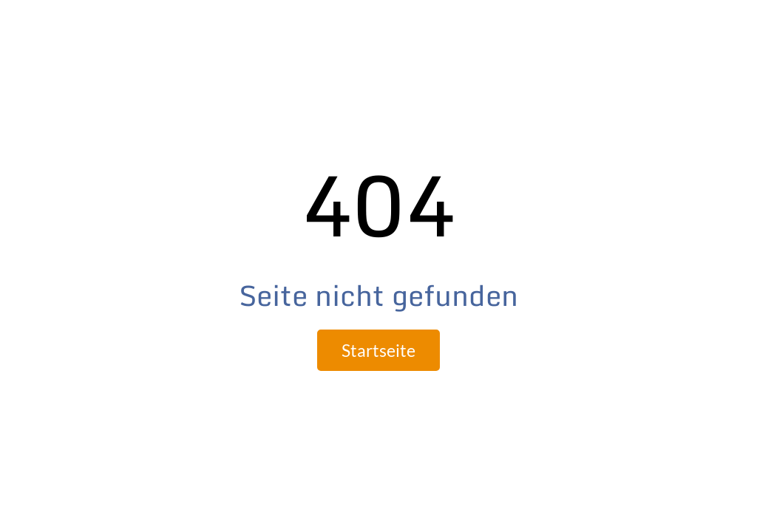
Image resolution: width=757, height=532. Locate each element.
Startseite (378, 350)
